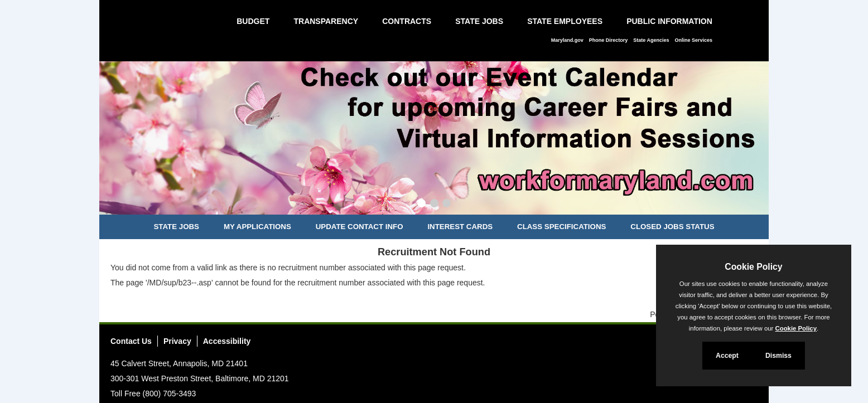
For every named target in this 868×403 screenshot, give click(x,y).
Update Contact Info (360, 227)
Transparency (326, 21)
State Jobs (479, 21)
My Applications (257, 227)
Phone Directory (609, 40)
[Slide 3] (447, 205)
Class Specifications (561, 227)
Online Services (693, 40)
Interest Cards (460, 227)
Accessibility (227, 341)
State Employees (565, 21)
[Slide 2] (434, 205)
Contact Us (131, 341)
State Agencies (651, 40)
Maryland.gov (567, 40)
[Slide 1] (421, 205)
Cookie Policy (753, 267)
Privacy (177, 341)
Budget (253, 21)
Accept (727, 356)
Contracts (407, 21)
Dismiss (778, 356)
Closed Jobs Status (672, 227)
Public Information (669, 21)
